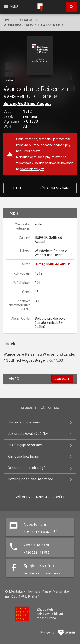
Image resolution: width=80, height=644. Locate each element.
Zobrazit (62, 379)
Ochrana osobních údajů (26, 468)
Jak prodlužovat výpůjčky (28, 434)
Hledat (70, 5)
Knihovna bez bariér (23, 456)
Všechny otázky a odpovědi (40, 497)
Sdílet (17, 188)
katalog (26, 20)
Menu (11, 6)
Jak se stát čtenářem (24, 422)
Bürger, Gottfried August (27, 103)
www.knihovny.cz (32, 169)
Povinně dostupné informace (30, 479)
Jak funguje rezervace (25, 445)
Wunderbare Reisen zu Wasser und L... (36, 25)
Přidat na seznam (54, 188)
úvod (8, 20)
